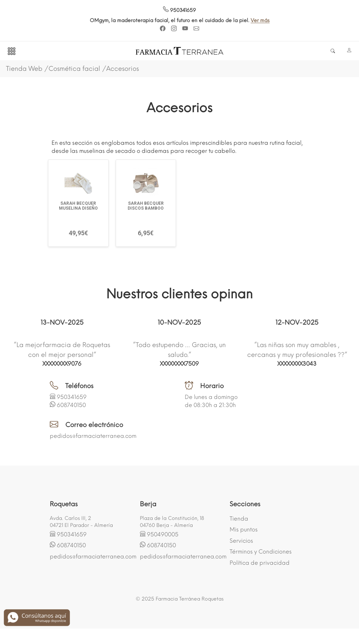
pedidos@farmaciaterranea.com (93, 436)
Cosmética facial (74, 69)
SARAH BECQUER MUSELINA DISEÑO (78, 206)
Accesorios (123, 69)
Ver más (307, 21)
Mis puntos (244, 530)
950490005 (163, 534)
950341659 (179, 10)
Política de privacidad (260, 563)
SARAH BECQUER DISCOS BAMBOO (146, 206)
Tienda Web (24, 69)
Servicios (241, 541)
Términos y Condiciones (261, 552)
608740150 (71, 405)
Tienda (239, 519)
